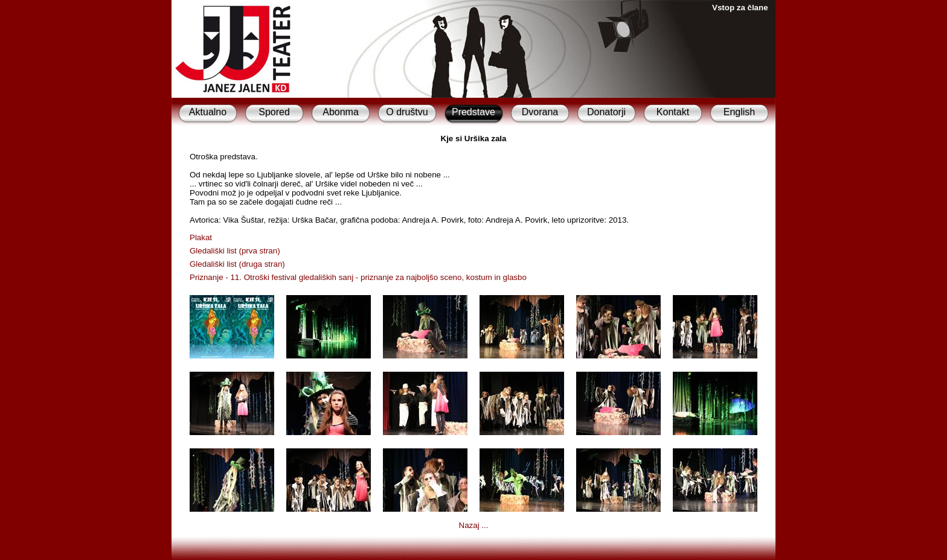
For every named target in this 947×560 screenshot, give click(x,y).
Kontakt (673, 112)
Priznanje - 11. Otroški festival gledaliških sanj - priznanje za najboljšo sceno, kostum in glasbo (358, 277)
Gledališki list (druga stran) (237, 264)
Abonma (341, 112)
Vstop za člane (740, 8)
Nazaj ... (474, 525)
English (739, 112)
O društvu (407, 112)
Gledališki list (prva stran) (235, 251)
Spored (274, 112)
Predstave (473, 112)
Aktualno (208, 112)
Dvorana (540, 112)
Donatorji (606, 112)
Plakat (201, 237)
